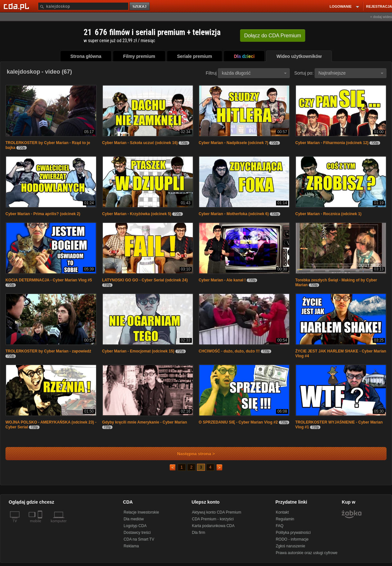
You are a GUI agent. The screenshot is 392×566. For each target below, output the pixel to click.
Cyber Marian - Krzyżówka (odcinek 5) (137, 214)
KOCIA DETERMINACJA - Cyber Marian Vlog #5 (49, 280)
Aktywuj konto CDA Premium (216, 512)
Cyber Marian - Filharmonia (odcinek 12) (332, 143)
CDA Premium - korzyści (213, 519)
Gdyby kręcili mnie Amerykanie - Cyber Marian (145, 422)
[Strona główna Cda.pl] (17, 6)
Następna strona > (192, 454)
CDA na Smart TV (139, 539)
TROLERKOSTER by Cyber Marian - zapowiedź (48, 351)
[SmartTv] (41, 525)
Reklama (131, 546)
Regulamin (285, 519)
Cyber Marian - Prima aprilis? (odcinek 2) (43, 214)
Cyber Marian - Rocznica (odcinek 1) (328, 214)
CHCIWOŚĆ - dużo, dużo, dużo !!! (229, 351)
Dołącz (273, 36)
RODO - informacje (292, 539)
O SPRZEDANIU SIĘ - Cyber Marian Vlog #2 (238, 422)
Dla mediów (134, 519)
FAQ (280, 526)
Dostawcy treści (137, 533)
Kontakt (282, 512)
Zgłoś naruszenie (290, 546)
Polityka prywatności (293, 533)
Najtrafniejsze (351, 73)
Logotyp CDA (135, 526)
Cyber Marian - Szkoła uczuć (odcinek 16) (140, 143)
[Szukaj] (83, 6)
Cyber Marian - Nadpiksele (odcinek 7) (233, 143)
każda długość (254, 73)
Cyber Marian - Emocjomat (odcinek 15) (138, 351)
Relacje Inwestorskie (141, 512)
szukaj (140, 7)
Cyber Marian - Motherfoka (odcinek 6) (234, 214)
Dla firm (198, 533)
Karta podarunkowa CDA (213, 526)
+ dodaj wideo (381, 17)
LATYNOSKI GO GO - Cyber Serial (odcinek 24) (145, 280)
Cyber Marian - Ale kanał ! (222, 280)
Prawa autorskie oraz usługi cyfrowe (307, 553)
